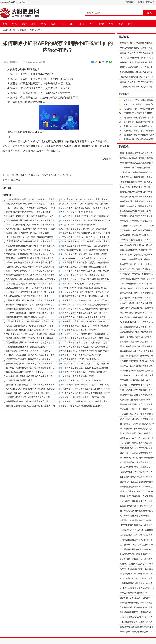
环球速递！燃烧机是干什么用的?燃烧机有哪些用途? (29, 216)
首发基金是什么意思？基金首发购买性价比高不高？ (84, 321)
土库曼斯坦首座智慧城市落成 (19, 380)
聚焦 (34, 24)
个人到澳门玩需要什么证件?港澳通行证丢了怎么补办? (85, 204)
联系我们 (130, 2)
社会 (72, 24)
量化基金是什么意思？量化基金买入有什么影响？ (28, 351)
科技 (130, 24)
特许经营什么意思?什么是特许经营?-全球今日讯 (82, 275)
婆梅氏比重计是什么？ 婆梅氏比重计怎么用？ (27, 347)
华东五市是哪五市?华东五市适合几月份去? (80, 359)
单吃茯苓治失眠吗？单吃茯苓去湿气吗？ (79, 330)
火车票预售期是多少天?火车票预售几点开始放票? (28, 397)
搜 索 (149, 13)
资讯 (121, 24)
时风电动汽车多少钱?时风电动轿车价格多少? (81, 380)
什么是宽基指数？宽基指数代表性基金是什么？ (27, 296)
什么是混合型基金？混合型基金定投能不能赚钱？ (28, 250)
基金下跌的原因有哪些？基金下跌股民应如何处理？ (84, 372)
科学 (101, 24)
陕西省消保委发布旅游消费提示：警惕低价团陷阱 (28, 212)
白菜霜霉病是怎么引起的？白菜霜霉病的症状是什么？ (30, 401)
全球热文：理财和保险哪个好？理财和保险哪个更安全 (30, 368)
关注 (24, 24)
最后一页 (16, 180)
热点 (44, 24)
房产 (92, 24)
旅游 (53, 24)
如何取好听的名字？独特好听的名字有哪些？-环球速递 (31, 279)
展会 (82, 24)
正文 (40, 30)
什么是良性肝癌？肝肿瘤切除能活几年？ (79, 225)
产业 (63, 24)
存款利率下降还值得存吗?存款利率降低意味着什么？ (30, 305)
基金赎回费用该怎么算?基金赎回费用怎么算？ (81, 406)
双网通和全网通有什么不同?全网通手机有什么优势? (84, 254)
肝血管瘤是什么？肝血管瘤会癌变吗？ (78, 376)
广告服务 (140, 2)
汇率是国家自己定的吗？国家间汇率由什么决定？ (28, 359)
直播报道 (24, 30)
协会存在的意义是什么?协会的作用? (77, 212)
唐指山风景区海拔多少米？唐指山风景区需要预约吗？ (31, 237)
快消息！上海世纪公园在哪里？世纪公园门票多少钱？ (85, 351)
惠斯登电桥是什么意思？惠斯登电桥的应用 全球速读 (30, 338)
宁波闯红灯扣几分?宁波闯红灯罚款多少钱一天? (82, 284)
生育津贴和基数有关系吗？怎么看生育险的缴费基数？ (85, 309)
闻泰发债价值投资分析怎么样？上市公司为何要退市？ (30, 275)
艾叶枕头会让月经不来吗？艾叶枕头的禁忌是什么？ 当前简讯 (41, 175)
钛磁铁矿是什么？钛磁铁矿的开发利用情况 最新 (28, 233)
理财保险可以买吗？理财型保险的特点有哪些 (26, 317)
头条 (15, 24)
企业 (111, 24)
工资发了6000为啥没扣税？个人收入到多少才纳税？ (84, 401)
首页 (5, 24)
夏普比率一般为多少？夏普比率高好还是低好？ (82, 355)
